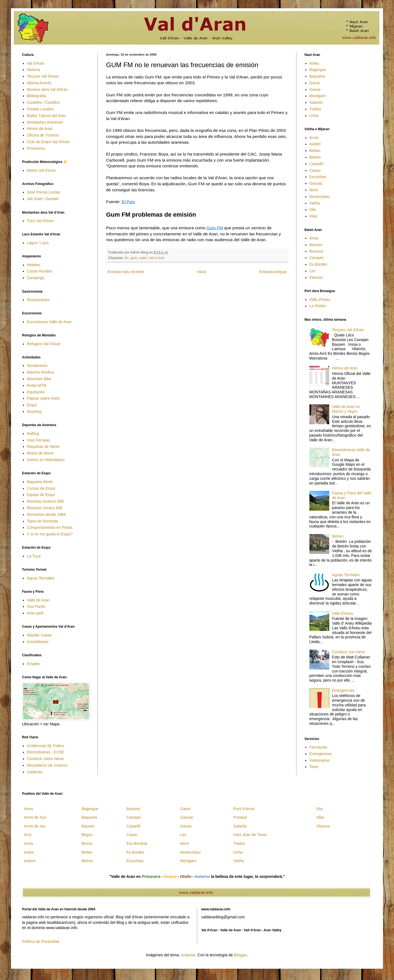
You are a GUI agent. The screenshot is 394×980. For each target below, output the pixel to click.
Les (313, 271)
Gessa (315, 89)
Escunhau (318, 177)
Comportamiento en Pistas (50, 527)
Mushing (34, 412)
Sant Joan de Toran (250, 835)
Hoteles (33, 265)
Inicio (202, 272)
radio (143, 258)
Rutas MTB (37, 385)
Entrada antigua (273, 272)
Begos (87, 835)
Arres (314, 238)
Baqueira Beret (40, 482)
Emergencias (343, 690)
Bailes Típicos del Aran (47, 116)
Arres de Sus (35, 817)
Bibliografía (37, 96)
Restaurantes (38, 300)
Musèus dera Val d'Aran (47, 89)
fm (127, 258)
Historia (33, 70)
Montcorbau (320, 197)
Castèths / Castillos (44, 102)
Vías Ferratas (39, 440)
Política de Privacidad (41, 941)
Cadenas (35, 772)
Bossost (133, 809)
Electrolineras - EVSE (46, 752)
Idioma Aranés (39, 83)
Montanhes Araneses (45, 122)
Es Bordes (135, 852)
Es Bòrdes (318, 264)
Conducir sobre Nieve (46, 759)
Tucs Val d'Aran (40, 221)
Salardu (240, 826)
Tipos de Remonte (43, 521)
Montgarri (318, 96)
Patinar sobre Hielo (43, 398)
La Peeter (318, 306)
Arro (28, 835)
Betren (315, 157)
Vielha (315, 203)
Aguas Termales (41, 578)
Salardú (316, 102)
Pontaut (240, 817)
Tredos (239, 843)
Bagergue (318, 70)
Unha (314, 116)
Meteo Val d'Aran (42, 170)
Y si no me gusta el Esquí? (50, 534)
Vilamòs (316, 277)
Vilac (314, 216)
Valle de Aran (38, 600)
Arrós (314, 138)
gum (134, 258)
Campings (36, 278)
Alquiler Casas (39, 635)
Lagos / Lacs (38, 243)
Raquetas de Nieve (43, 447)
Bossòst (316, 251)
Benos (87, 843)
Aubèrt (315, 144)
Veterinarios (320, 760)
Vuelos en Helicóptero (46, 460)
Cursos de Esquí (41, 488)
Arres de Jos (35, 826)
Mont (314, 190)
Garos (315, 83)
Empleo (33, 664)
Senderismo (37, 366)
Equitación (36, 392)
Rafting (33, 434)
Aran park (35, 613)
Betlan (315, 151)
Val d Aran (157, 258)
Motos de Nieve (40, 453)
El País (128, 202)
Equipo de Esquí (41, 495)
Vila (313, 209)
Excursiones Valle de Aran (49, 322)
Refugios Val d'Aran (44, 344)
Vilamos (323, 826)
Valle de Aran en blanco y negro (346, 409)
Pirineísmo (36, 148)
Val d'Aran (36, 63)
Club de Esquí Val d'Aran (48, 142)
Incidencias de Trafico (46, 746)
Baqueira (317, 76)
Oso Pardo (36, 606)
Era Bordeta (137, 843)
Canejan (317, 258)
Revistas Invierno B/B (45, 501)
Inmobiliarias (38, 642)
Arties (314, 63)
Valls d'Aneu (320, 300)
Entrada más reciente (126, 272)
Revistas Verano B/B (45, 508)
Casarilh (316, 164)
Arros (29, 843)
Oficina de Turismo (43, 135)
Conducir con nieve (349, 652)
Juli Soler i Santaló (43, 199)
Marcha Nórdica (41, 372)
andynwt (188, 955)
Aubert (30, 861)
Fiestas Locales (40, 109)
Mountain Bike (39, 379)
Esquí (32, 405)
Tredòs (315, 109)
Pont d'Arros (244, 809)
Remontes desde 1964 (46, 514)
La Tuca (34, 556)
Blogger (240, 955)
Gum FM (215, 228)
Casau (315, 170)
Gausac (316, 183)
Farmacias (318, 747)
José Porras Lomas (44, 192)
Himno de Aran (40, 129)
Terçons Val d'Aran (43, 76)
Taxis (314, 767)
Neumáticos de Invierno (47, 765)
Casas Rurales (40, 271)
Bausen (316, 245)
